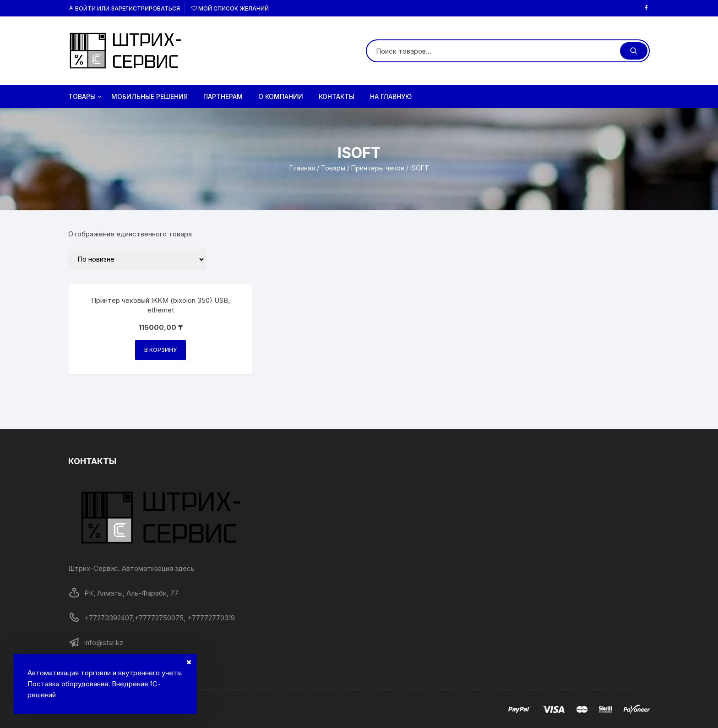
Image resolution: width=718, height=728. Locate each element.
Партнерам (223, 96)
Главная (302, 168)
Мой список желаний (230, 8)
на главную (391, 96)
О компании (281, 96)
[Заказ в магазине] (137, 259)
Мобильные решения (150, 96)
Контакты (337, 96)
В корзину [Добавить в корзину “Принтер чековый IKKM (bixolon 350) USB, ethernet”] (160, 350)
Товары (85, 97)
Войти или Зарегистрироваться (124, 8)
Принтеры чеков (378, 168)
